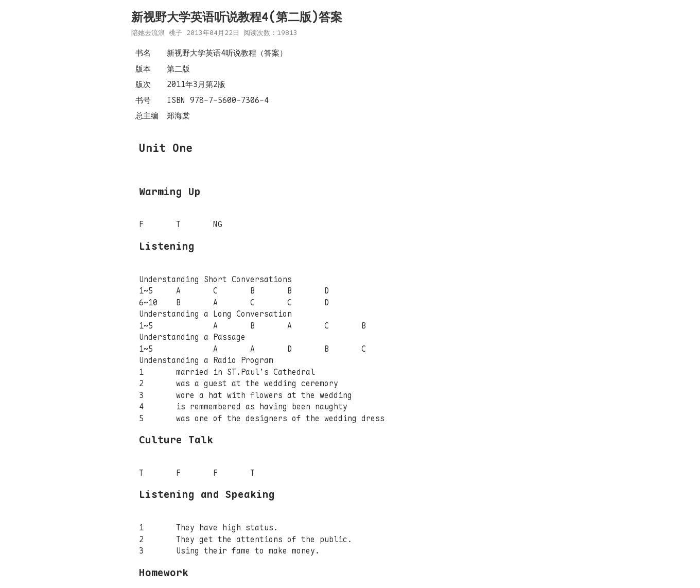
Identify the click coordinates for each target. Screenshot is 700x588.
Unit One (166, 148)
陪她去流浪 (148, 33)
